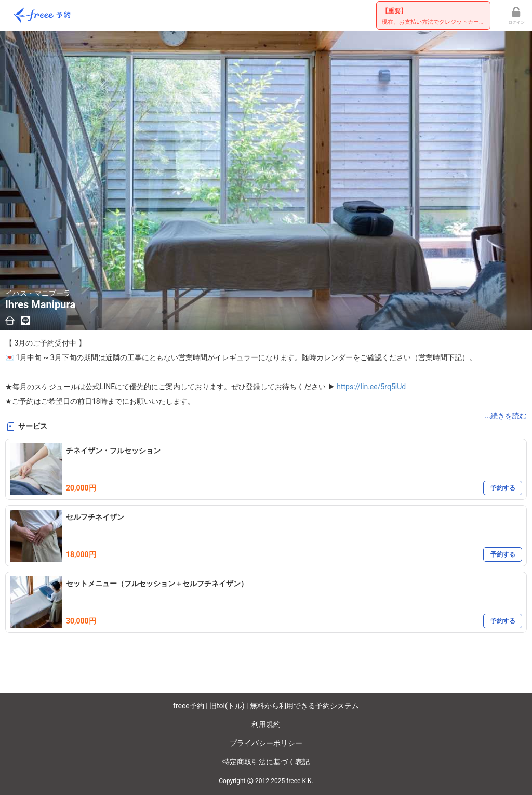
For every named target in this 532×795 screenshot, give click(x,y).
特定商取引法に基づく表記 (266, 762)
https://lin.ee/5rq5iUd (371, 387)
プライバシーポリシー (266, 743)
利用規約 (266, 724)
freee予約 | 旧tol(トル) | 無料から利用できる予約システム (266, 706)
